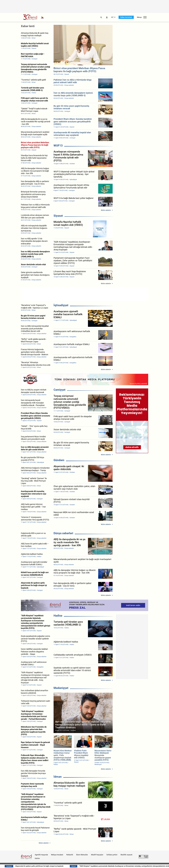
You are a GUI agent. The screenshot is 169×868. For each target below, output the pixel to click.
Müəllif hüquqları (97, 855)
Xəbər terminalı (126, 17)
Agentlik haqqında (41, 855)
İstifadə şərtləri (112, 855)
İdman (58, 777)
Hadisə (58, 616)
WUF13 (58, 146)
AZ (112, 17)
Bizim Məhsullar (82, 855)
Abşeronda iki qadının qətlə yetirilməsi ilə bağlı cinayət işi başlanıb (67, 866)
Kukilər (37, 858)
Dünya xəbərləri (63, 533)
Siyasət (58, 216)
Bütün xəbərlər (106, 210)
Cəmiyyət (59, 390)
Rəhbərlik (70, 855)
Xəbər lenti (28, 26)
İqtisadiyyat (61, 305)
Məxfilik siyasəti (126, 855)
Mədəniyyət (61, 688)
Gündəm (59, 460)
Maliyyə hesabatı (57, 855)
